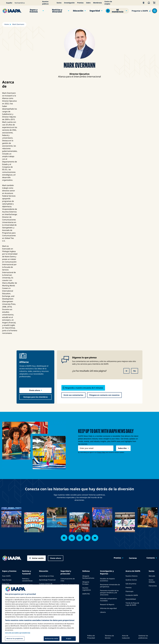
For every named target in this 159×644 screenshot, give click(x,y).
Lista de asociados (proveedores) (18, 640)
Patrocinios (153, 586)
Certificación (44, 590)
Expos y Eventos (34, 11)
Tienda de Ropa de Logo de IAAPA (132, 604)
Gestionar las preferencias (143, 637)
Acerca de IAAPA (133, 571)
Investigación (69, 3)
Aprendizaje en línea (46, 576)
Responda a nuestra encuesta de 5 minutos (84, 388)
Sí (126, 371)
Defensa (86, 571)
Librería (103, 612)
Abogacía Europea (86, 583)
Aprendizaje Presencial (47, 580)
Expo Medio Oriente (9, 588)
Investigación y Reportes (107, 572)
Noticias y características (27, 580)
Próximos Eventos (9, 591)
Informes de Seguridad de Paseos (69, 586)
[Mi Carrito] (154, 3)
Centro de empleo (108, 3)
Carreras (133, 558)
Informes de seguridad (108, 608)
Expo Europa (7, 580)
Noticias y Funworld (27, 572)
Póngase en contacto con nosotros (104, 395)
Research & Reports (107, 605)
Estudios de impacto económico (107, 580)
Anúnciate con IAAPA (27, 586)
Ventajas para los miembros (35, 397)
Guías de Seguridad (68, 591)
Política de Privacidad (91, 637)
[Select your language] (8, 3)
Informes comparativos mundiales (108, 600)
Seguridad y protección (66, 572)
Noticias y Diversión (57, 11)
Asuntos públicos (45, 3)
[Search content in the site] (155, 11)
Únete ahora (35, 390)
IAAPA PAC (86, 594)
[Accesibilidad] (144, 3)
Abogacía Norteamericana (88, 577)
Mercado (152, 576)
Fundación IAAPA (132, 595)
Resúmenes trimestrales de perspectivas (110, 586)
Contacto (151, 558)
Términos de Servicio (109, 637)
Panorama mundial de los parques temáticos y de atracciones (109, 593)
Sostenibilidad (131, 599)
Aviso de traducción (126, 637)
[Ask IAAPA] (141, 11)
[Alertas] (149, 3)
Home (7, 24)
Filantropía (129, 591)
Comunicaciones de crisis (68, 580)
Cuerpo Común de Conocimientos (46, 585)
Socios (59, 3)
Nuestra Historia (131, 576)
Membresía (97, 3)
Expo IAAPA (6, 576)
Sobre (88, 3)
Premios (80, 3)
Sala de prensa (131, 584)
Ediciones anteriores (26, 592)
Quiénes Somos (131, 580)
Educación (78, 11)
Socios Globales (152, 581)
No (135, 371)
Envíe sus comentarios (73, 395)
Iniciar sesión (38, 558)
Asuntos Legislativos (87, 589)
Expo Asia (6, 584)
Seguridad (95, 11)
